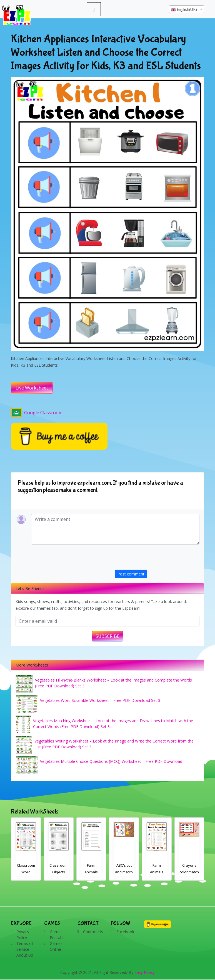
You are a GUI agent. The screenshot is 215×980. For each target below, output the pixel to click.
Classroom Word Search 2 (59, 872)
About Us (25, 955)
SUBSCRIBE (107, 636)
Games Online (56, 946)
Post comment (131, 574)
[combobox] (187, 9)
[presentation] (157, 559)
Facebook (125, 932)
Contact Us (93, 932)
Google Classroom (37, 413)
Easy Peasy (145, 972)
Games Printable (58, 935)
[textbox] (187, 9)
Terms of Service (25, 946)
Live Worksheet (32, 388)
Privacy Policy (23, 935)
